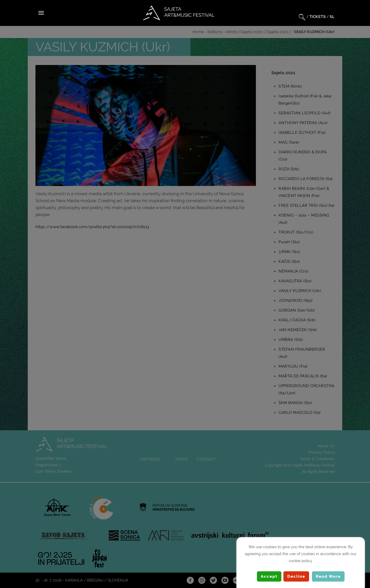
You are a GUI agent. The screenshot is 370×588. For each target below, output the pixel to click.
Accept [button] (269, 576)
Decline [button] (296, 576)
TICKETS (318, 17)
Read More (328, 576)
